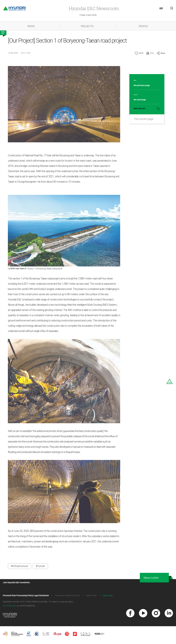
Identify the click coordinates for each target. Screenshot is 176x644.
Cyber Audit (91, 596)
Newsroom (94, 8)
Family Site (107, 597)
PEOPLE (143, 26)
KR (161, 8)
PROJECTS (87, 26)
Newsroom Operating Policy (68, 596)
